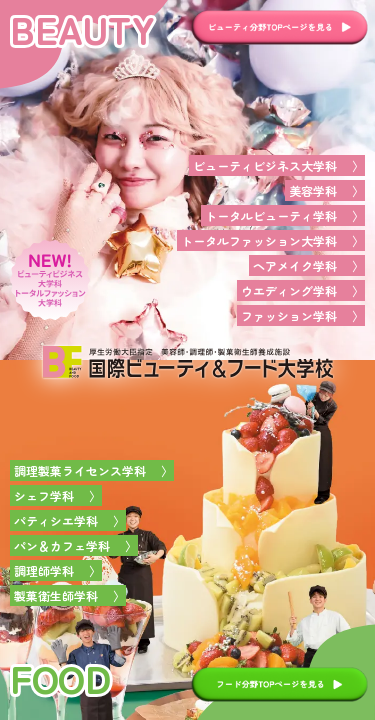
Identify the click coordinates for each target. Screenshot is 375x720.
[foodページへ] (187, 540)
